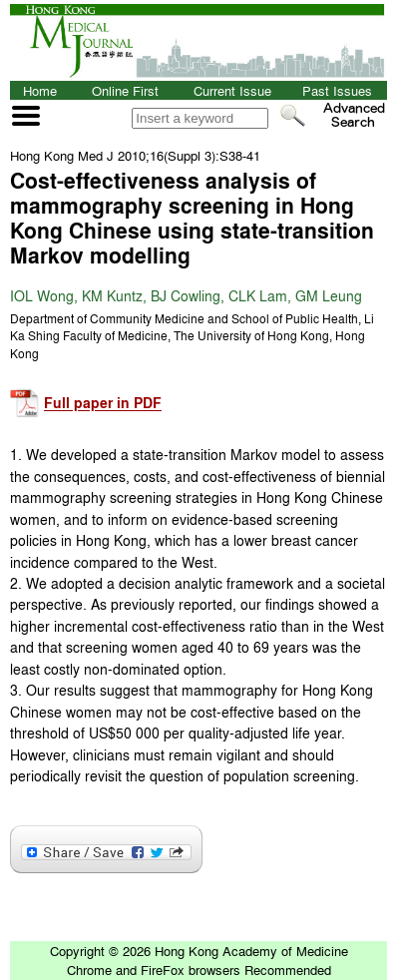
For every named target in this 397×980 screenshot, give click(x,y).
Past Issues (337, 90)
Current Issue (232, 90)
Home (40, 90)
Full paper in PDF (103, 404)
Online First (125, 90)
